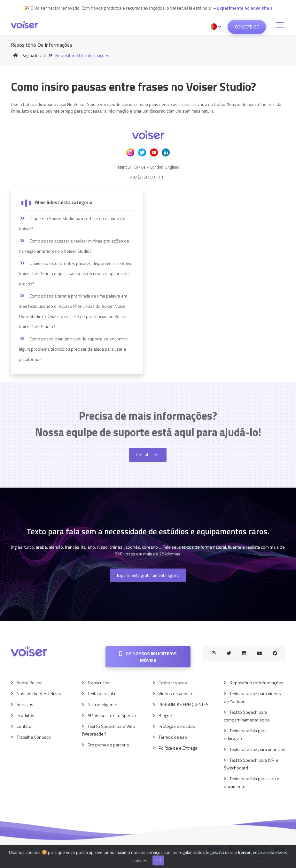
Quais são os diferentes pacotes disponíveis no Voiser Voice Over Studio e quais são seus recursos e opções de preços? (77, 273)
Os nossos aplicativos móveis (148, 657)
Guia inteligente (102, 704)
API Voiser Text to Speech (112, 715)
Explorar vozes (173, 683)
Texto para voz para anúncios (257, 749)
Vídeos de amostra (177, 693)
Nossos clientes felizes (39, 693)
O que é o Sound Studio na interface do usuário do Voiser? (72, 223)
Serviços (25, 704)
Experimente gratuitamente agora (148, 575)
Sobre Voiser (29, 683)
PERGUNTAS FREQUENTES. (184, 704)
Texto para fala (101, 693)
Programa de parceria (108, 745)
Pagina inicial (28, 55)
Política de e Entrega (178, 748)
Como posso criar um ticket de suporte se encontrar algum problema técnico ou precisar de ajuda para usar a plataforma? (74, 349)
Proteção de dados (177, 726)
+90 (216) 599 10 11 (148, 177)
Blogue (165, 715)
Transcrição (98, 683)
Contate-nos (148, 455)
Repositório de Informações (256, 683)
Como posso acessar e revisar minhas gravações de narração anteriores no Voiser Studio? (74, 246)
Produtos (25, 715)
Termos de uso (173, 737)
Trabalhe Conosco (34, 737)
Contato (24, 726)
